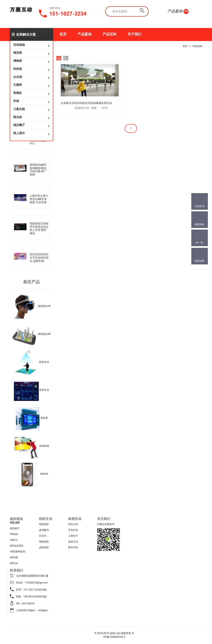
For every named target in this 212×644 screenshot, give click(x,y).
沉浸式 (43, 536)
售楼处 (18, 93)
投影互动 (44, 362)
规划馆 (18, 53)
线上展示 (19, 133)
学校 (16, 101)
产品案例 (84, 34)
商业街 (18, 117)
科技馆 (18, 69)
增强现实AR (44, 334)
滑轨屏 (44, 418)
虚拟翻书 (44, 530)
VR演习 (14, 540)
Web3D (44, 474)
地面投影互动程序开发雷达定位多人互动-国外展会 (39, 228)
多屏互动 (44, 390)
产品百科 (110, 34)
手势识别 (73, 530)
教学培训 (73, 547)
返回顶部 (200, 261)
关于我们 (135, 34)
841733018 (28, 604)
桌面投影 (44, 547)
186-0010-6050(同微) (35, 597)
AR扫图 (14, 557)
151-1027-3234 (68, 14)
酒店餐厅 (19, 125)
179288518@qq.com (36, 583)
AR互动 (14, 563)
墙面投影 (44, 542)
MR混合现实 (17, 546)
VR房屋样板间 (17, 552)
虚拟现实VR (44, 306)
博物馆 (18, 61)
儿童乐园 (19, 109)
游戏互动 (73, 542)
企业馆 (18, 77)
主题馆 (18, 85)
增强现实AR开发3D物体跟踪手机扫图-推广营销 (38, 170)
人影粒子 (73, 536)
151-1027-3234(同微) (35, 590)
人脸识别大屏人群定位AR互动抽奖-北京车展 (39, 199)
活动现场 (19, 45)
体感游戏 (44, 446)
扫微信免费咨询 (106, 524)
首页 (63, 34)
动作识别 (73, 524)
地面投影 (44, 524)
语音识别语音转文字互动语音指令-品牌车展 (39, 258)
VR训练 (14, 534)
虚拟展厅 (15, 528)
